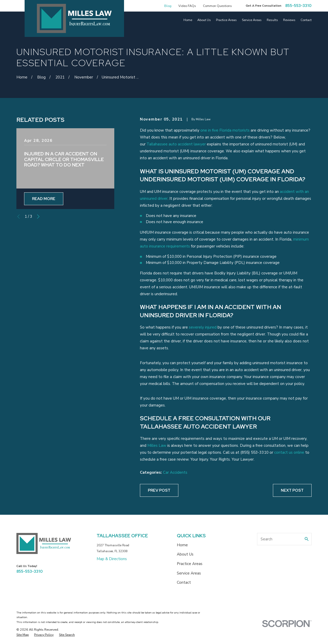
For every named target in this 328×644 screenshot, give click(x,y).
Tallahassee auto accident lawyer (176, 144)
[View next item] (38, 217)
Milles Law (157, 445)
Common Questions (217, 6)
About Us (185, 554)
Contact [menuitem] (306, 20)
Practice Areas (190, 564)
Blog (168, 6)
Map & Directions (112, 559)
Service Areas (189, 573)
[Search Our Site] (307, 539)
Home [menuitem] (188, 20)
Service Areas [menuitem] (252, 20)
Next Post (292, 490)
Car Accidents (175, 472)
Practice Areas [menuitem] (226, 20)
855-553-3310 (298, 6)
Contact (184, 582)
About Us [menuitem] (204, 20)
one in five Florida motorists (225, 130)
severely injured (203, 327)
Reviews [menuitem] (289, 20)
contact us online (289, 452)
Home (182, 545)
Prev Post (159, 490)
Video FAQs (187, 6)
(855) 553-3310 (254, 452)
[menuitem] (23, 635)
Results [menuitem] (272, 20)
